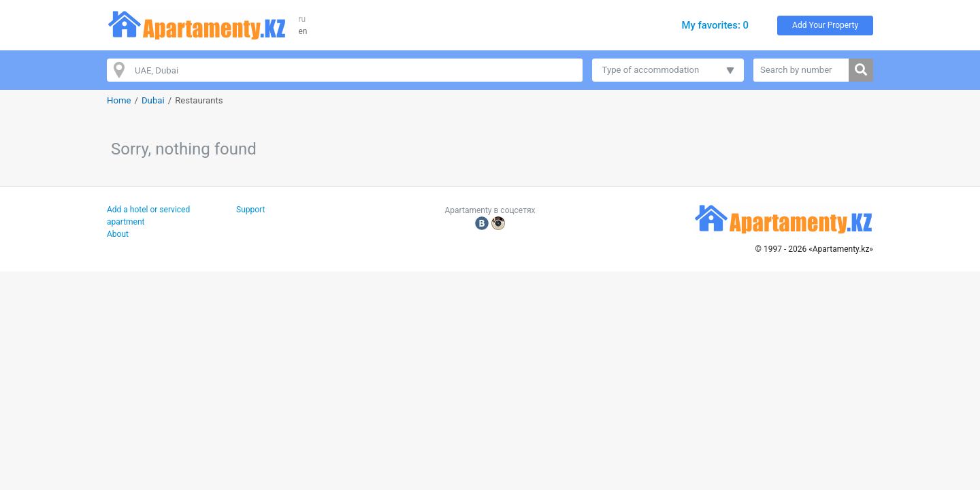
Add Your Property (825, 25)
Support (250, 210)
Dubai (153, 100)
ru (303, 19)
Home (119, 100)
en (303, 31)
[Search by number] (801, 70)
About (118, 234)
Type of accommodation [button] (651, 70)
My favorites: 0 (715, 25)
